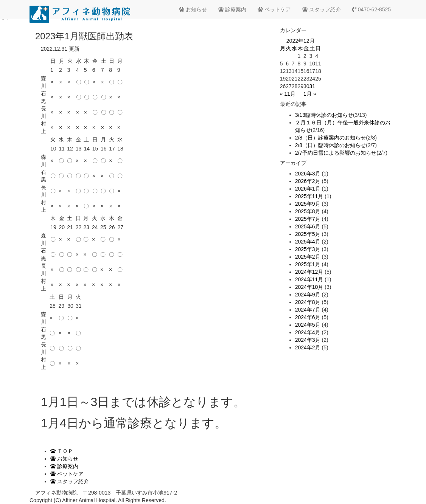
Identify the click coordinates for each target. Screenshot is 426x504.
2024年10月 (309, 287)
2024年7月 (308, 310)
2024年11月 (309, 279)
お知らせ (193, 9)
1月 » (310, 94)
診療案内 (232, 9)
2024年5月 (308, 325)
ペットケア (274, 9)
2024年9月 (308, 295)
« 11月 (288, 94)
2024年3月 (308, 340)
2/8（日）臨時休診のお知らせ (330, 145)
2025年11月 (309, 196)
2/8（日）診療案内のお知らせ (330, 138)
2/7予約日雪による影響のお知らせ (336, 153)
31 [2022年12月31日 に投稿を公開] (313, 86)
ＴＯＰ (62, 451)
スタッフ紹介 (322, 9)
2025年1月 (308, 264)
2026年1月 (308, 189)
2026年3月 (308, 174)
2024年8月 (308, 302)
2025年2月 (308, 257)
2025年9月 (308, 204)
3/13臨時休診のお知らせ (324, 115)
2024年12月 (309, 272)
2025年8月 (308, 211)
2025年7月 (308, 219)
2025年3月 (308, 249)
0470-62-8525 (372, 9)
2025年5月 (308, 234)
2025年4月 (308, 242)
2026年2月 (308, 181)
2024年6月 (308, 317)
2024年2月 (308, 347)
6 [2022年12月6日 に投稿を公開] (287, 64)
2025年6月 (308, 226)
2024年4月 (308, 332)
